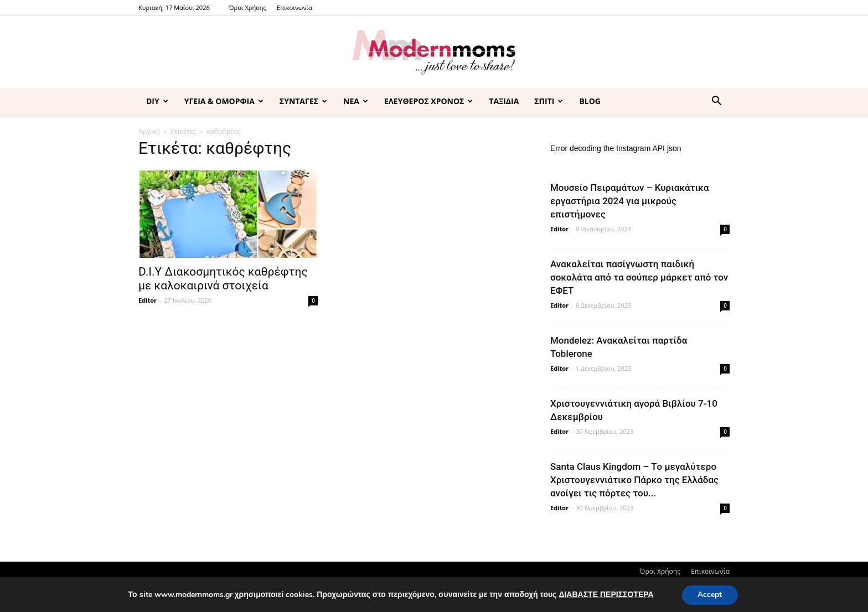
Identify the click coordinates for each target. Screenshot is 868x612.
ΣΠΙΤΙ (549, 101)
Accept (710, 595)
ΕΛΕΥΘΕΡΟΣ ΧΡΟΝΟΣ (428, 101)
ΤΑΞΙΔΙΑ (504, 101)
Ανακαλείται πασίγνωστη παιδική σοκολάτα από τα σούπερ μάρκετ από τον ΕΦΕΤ (639, 277)
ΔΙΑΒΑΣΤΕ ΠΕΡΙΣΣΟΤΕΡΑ (605, 595)
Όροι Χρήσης (248, 7)
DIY (157, 101)
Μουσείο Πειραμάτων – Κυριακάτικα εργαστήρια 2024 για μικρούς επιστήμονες (630, 201)
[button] (716, 102)
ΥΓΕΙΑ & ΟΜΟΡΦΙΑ (224, 101)
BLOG (590, 101)
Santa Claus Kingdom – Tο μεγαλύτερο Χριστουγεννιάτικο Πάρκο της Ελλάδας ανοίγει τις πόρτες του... (634, 480)
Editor (148, 300)
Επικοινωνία (294, 7)
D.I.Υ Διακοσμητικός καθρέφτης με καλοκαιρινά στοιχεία (223, 279)
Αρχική (149, 131)
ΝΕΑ (356, 101)
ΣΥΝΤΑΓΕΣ (303, 101)
